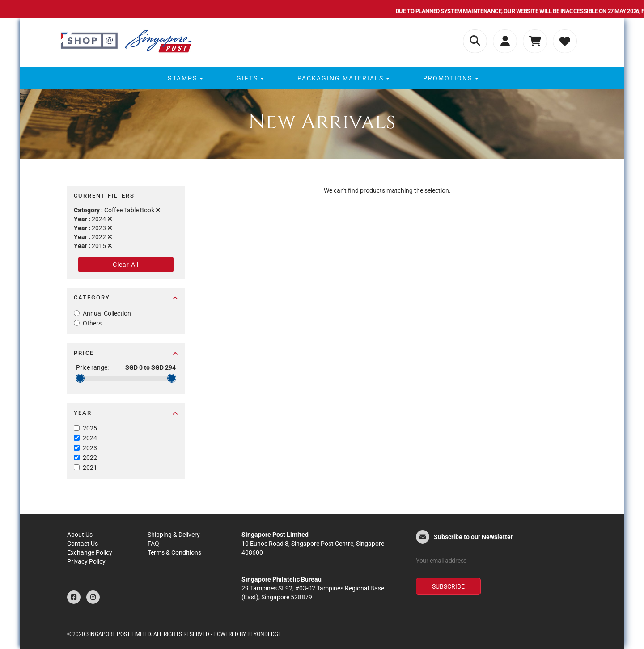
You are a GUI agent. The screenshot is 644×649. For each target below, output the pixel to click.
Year (126, 413)
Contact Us (83, 544)
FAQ (153, 544)
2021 (90, 468)
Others (92, 323)
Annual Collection (107, 313)
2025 (90, 428)
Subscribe (448, 586)
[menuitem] (184, 78)
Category (126, 297)
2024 (90, 438)
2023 (90, 448)
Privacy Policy (86, 561)
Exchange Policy (90, 552)
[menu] (322, 78)
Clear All (126, 265)
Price (126, 353)
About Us (80, 535)
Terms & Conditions (174, 552)
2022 (90, 458)
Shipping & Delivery (174, 535)
